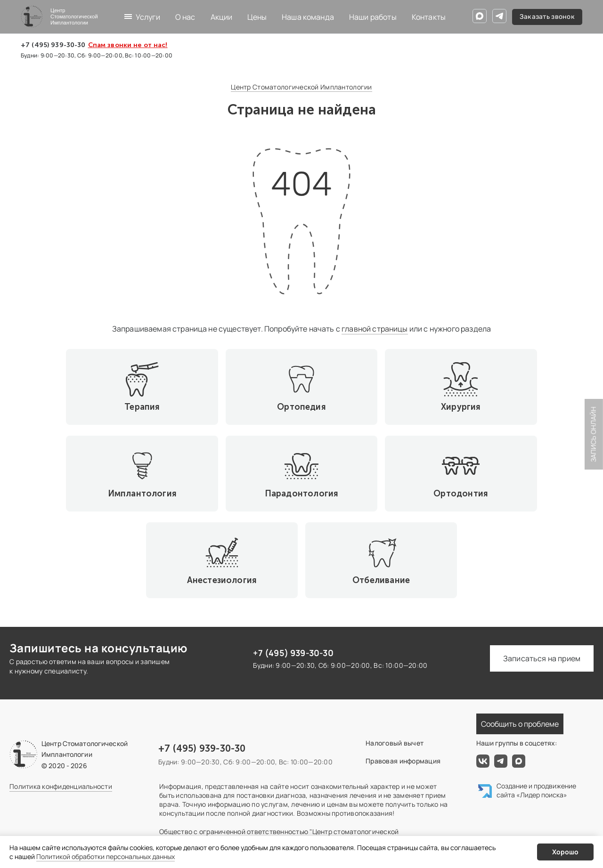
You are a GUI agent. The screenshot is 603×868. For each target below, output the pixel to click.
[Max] (480, 16)
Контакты (429, 17)
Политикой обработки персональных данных (106, 856)
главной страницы (375, 329)
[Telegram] (499, 16)
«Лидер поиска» (542, 709)
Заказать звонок (547, 17)
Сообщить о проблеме (520, 638)
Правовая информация (403, 675)
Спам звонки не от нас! (128, 45)
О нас (185, 17)
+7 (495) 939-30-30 (53, 45)
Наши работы (373, 17)
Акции (222, 17)
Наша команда (308, 17)
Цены (257, 17)
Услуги (148, 17)
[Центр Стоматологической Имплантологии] (59, 17)
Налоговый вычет (395, 657)
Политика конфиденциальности (61, 701)
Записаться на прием (542, 573)
